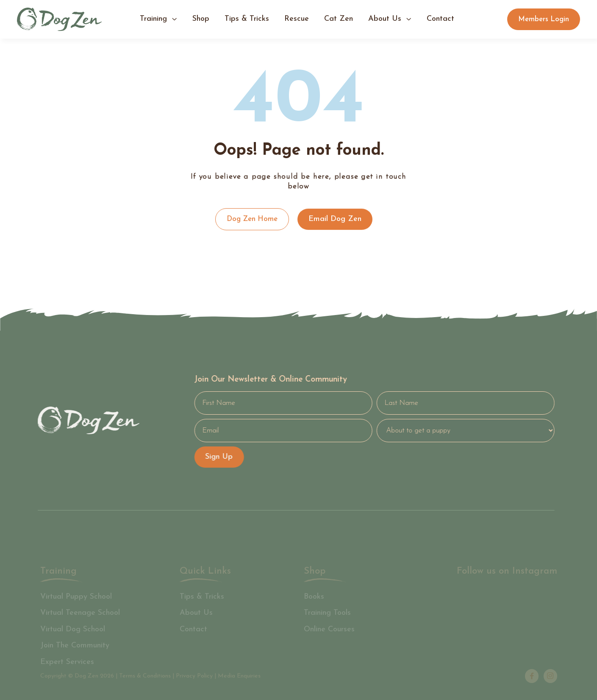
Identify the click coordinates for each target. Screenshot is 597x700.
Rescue (297, 19)
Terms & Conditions (145, 676)
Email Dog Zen (335, 219)
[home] (59, 19)
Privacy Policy (194, 676)
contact (440, 19)
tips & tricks (247, 19)
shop (201, 19)
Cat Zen (339, 19)
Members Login (544, 19)
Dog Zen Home (252, 219)
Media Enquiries (239, 676)
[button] (158, 20)
